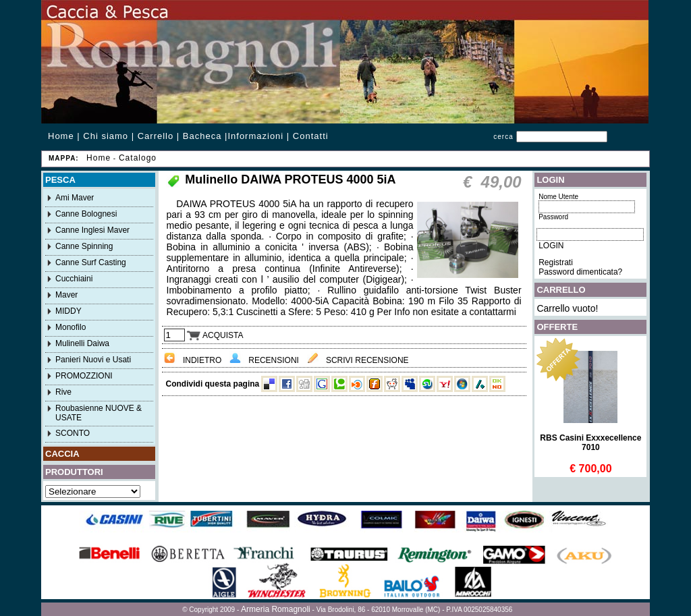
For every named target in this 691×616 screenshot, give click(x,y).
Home (61, 136)
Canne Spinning (84, 246)
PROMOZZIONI (84, 376)
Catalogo (138, 158)
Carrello (156, 136)
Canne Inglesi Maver (92, 230)
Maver (66, 295)
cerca (503, 137)
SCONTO (73, 433)
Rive (63, 392)
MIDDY (68, 311)
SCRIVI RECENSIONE (358, 360)
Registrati (556, 262)
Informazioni (255, 136)
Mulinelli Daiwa (82, 343)
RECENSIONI (264, 360)
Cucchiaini (74, 279)
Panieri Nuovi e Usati (93, 360)
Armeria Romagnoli (276, 609)
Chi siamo (106, 136)
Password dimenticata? (580, 272)
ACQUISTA (215, 335)
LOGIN (551, 246)
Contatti (311, 136)
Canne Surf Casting (91, 262)
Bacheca (202, 136)
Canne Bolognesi (86, 214)
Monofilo (71, 327)
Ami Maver (75, 198)
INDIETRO (193, 360)
